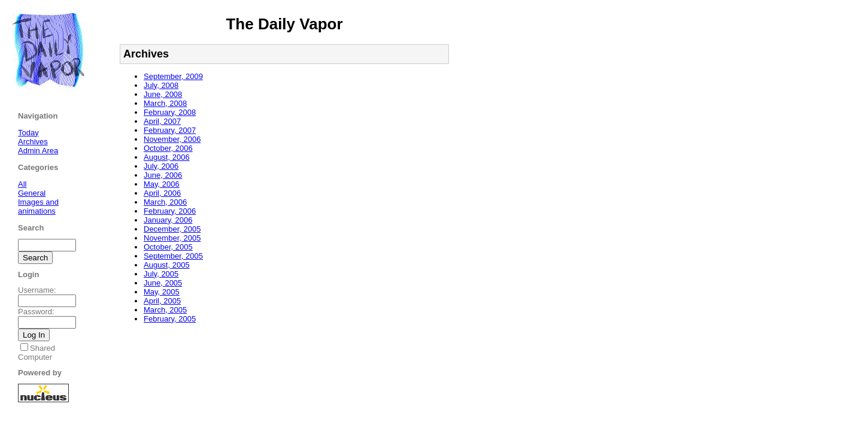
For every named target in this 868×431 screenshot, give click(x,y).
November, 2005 (172, 238)
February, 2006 (170, 211)
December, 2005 (172, 229)
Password (35, 312)
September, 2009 (173, 76)
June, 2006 (163, 175)
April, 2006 (162, 193)
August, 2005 (167, 265)
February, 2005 (170, 319)
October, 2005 (168, 247)
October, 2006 (168, 148)
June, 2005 (163, 283)
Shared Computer (37, 353)
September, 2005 (173, 256)
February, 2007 (170, 130)
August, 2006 (167, 157)
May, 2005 (162, 292)
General (32, 193)
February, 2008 (170, 112)
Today (28, 133)
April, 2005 (162, 301)
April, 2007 (162, 121)
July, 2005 (161, 274)
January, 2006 (168, 220)
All (22, 184)
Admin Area (38, 151)
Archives (33, 142)
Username (36, 290)
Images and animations (38, 207)
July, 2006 (161, 166)
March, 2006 (165, 202)
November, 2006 (172, 139)
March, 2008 (165, 103)
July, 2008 (161, 85)
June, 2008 (163, 94)
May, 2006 (162, 184)
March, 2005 (165, 310)
